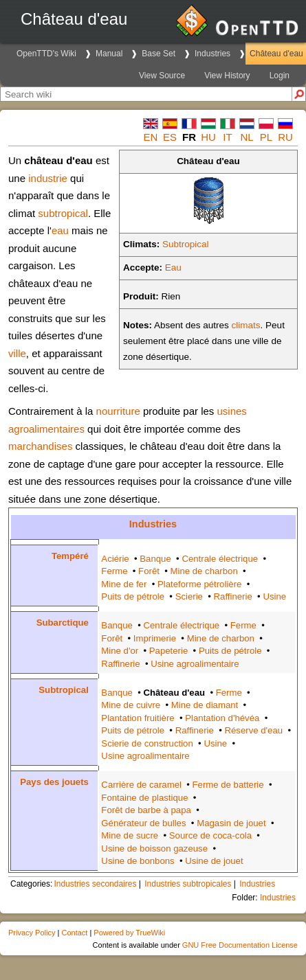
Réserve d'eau (253, 730)
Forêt (149, 571)
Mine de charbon (204, 571)
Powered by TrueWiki (129, 933)
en (151, 137)
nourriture (118, 411)
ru (285, 137)
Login (280, 76)
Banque (155, 559)
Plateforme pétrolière (199, 584)
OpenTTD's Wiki (46, 54)
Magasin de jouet (231, 823)
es (170, 137)
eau (60, 230)
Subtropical (186, 244)
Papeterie (168, 651)
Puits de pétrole (133, 596)
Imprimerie (155, 638)
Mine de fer (124, 584)
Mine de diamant (205, 705)
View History (227, 76)
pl (266, 137)
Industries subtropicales (188, 884)
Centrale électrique (220, 559)
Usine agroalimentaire (195, 664)
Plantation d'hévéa (222, 718)
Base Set (159, 54)
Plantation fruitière (138, 718)
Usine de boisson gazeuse (154, 848)
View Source (162, 76)
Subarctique (63, 623)
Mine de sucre (130, 835)
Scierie (189, 596)
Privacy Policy (32, 933)
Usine (274, 596)
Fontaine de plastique (144, 798)
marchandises (40, 446)
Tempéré (70, 556)
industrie (48, 178)
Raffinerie (233, 596)
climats (246, 325)
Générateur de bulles (143, 823)
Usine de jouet (214, 861)
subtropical (63, 213)
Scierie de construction (147, 743)
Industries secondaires (95, 884)
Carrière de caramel (141, 785)
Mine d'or (120, 651)
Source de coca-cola (210, 835)
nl (247, 137)
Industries (212, 54)
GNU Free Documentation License (240, 945)
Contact (74, 933)
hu (208, 137)
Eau (173, 267)
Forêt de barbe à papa (146, 810)
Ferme (114, 571)
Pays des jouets (54, 782)
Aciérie (115, 559)
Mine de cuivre (131, 705)
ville (17, 353)
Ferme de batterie (228, 785)
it (227, 137)
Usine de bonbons (138, 861)
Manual (109, 54)
